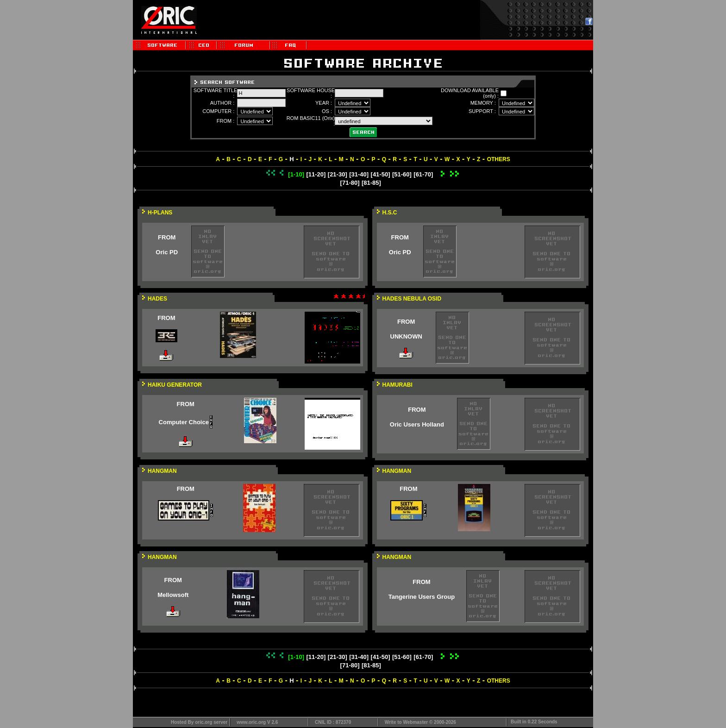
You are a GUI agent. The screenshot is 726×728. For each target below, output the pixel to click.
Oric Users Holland (417, 424)
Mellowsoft (173, 595)
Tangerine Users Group (422, 597)
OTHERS (499, 159)
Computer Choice (184, 422)
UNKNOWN (406, 336)
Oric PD (167, 252)
